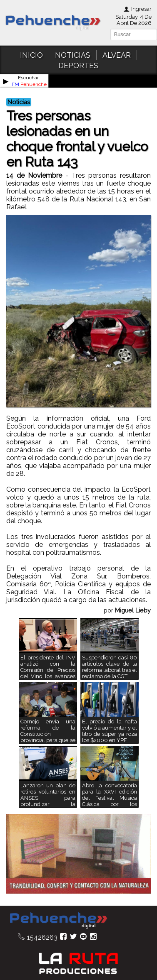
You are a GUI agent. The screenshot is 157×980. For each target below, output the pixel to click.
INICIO (31, 55)
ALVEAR (117, 55)
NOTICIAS (73, 55)
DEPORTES (78, 65)
